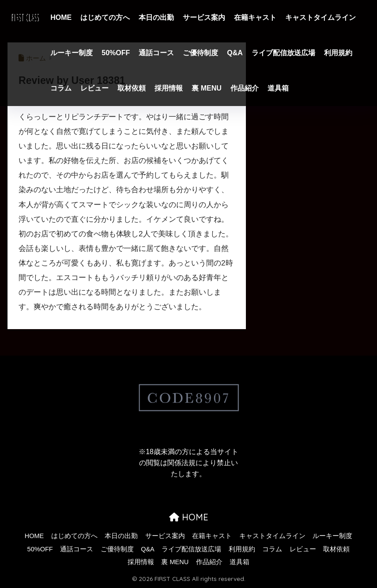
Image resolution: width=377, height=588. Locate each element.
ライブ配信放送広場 (283, 53)
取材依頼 (132, 88)
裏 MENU (207, 88)
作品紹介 (245, 88)
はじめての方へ (105, 17)
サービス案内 (204, 17)
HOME (61, 17)
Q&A (235, 53)
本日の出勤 (156, 17)
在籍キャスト (255, 17)
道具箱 (278, 88)
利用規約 (338, 53)
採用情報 (169, 88)
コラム (61, 88)
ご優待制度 (200, 53)
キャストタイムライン (320, 17)
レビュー (94, 88)
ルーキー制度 (72, 53)
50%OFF (116, 53)
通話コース (156, 53)
